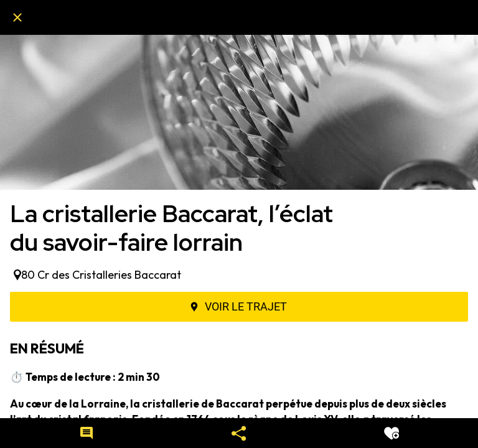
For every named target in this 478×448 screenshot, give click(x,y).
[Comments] (87, 433)
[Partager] (239, 433)
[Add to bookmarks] (391, 433)
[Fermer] (17, 17)
